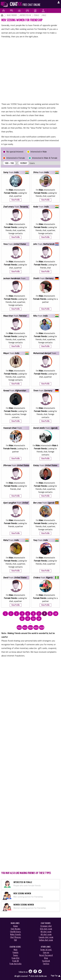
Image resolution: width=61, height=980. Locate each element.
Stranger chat (46, 926)
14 (39, 619)
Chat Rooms (16, 929)
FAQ (16, 940)
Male (16, 950)
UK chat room (46, 932)
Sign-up (46, 953)
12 (28, 619)
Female (37, 15)
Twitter (46, 964)
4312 (19, 628)
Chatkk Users (16, 932)
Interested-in (25, 15)
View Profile (16, 200)
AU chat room (46, 935)
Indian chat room (46, 940)
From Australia (16, 964)
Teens (16, 955)
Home (16, 926)
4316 (42, 628)
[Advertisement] (30, 70)
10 (56, 614)
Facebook (46, 961)
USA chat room (46, 929)
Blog (46, 958)
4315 (36, 628)
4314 (31, 628)
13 (33, 619)
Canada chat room (46, 937)
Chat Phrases (16, 937)
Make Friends (12, 15)
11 (22, 619)
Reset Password (46, 955)
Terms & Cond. (46, 950)
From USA (16, 958)
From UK (16, 961)
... (30, 623)
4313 (25, 628)
